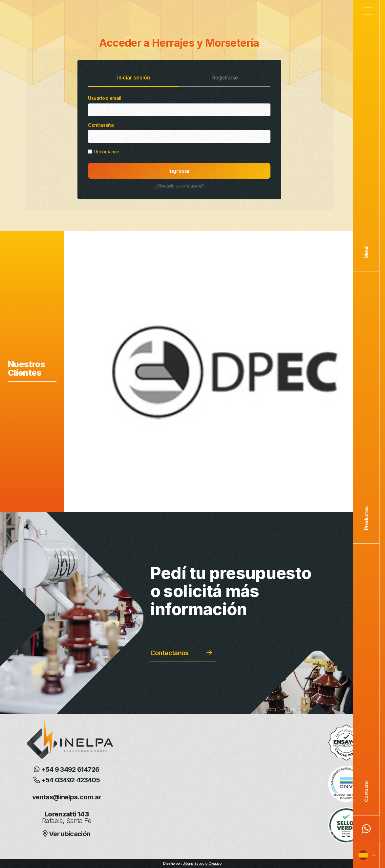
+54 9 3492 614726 (66, 769)
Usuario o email (179, 106)
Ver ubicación (66, 834)
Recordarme (103, 152)
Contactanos (170, 653)
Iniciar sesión (134, 78)
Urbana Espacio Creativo (202, 863)
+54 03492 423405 (67, 780)
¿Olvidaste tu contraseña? (179, 186)
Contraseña (179, 133)
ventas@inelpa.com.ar (67, 797)
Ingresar (179, 171)
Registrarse (225, 78)
